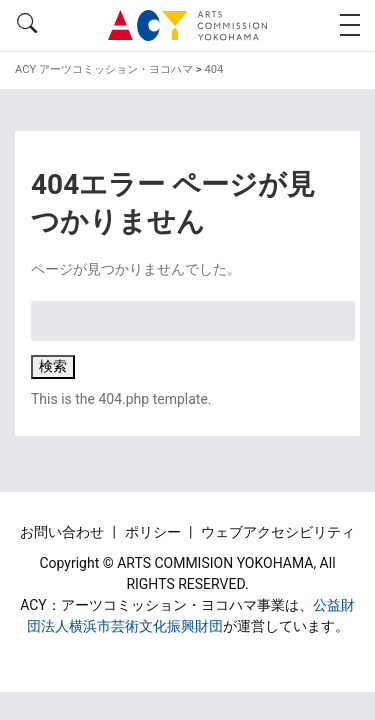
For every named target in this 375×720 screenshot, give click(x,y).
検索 (53, 366)
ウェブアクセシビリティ (278, 532)
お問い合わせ (63, 532)
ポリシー (154, 532)
